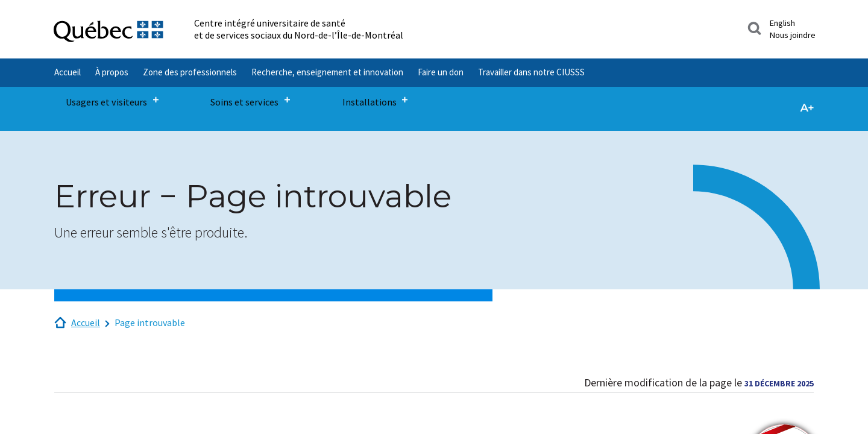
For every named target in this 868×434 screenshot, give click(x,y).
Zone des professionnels (190, 72)
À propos (112, 72)
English (782, 23)
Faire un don (441, 72)
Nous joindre (793, 35)
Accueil (68, 72)
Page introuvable (150, 322)
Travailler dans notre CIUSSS (531, 72)
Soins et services (215, 101)
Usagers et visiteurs (99, 101)
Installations (313, 101)
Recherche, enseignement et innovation (327, 72)
